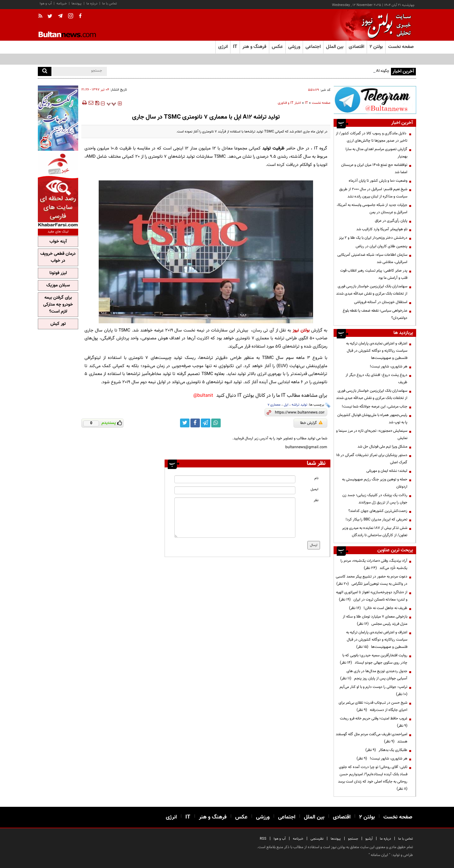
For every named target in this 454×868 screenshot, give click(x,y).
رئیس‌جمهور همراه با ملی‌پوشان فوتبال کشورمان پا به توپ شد (372, 419)
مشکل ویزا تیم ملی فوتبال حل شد (382, 447)
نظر (316, 500)
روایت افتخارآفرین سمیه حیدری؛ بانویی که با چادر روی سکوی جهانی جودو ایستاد (374, 659)
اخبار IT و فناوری (289, 103)
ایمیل (314, 489)
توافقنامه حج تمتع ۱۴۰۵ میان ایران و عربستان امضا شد (374, 169)
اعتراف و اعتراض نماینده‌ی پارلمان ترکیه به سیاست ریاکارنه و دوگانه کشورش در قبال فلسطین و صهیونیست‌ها (377, 351)
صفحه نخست (401, 47)
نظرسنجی (317, 839)
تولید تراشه (300, 405)
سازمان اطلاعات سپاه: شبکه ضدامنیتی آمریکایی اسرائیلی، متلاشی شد (372, 258)
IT (306, 103)
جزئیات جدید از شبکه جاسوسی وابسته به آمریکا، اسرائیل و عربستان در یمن (372, 209)
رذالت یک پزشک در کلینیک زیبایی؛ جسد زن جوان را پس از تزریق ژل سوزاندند (375, 499)
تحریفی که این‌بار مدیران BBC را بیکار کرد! (376, 519)
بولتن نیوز (301, 330)
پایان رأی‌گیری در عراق (391, 221)
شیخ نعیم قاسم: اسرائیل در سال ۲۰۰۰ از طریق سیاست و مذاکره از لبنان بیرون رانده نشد (373, 193)
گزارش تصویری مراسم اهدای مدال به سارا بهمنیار (376, 153)
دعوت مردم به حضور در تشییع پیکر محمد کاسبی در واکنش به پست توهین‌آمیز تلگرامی (372, 580)
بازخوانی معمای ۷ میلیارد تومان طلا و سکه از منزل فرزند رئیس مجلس (375, 620)
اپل (286, 405)
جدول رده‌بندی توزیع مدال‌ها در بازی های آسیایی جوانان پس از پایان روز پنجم (374, 675)
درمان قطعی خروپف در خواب (58, 257)
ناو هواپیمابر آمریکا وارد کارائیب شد (382, 229)
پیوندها (77, 4)
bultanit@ (203, 396)
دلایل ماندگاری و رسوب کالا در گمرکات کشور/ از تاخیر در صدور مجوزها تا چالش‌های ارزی (372, 137)
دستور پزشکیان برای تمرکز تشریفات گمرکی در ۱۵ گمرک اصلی (372, 459)
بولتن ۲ (376, 47)
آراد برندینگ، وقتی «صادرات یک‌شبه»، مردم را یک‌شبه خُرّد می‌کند (374, 564)
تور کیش (58, 324)
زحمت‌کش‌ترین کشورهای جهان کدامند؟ (378, 511)
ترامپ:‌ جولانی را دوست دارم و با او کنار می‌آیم (373, 691)
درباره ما (92, 4)
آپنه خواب (58, 242)
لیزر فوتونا (58, 273)
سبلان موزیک (58, 285)
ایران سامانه (379, 855)
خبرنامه (62, 4)
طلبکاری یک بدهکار (386, 750)
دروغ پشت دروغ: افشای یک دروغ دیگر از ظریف (376, 379)
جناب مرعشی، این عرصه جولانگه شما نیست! (375, 407)
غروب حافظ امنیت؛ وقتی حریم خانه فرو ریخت (373, 722)
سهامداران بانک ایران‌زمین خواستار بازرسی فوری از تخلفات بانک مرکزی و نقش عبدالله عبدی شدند (372, 290)
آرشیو (369, 839)
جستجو (353, 839)
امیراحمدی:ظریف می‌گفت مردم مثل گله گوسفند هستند (372, 738)
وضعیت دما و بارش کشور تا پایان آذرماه (378, 181)
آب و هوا (46, 4)
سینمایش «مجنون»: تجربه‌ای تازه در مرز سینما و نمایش (372, 434)
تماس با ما (110, 4)
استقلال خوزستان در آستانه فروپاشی (381, 302)
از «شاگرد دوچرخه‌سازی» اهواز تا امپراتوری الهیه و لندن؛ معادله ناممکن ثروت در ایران (372, 596)
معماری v (274, 405)
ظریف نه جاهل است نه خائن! (378, 608)
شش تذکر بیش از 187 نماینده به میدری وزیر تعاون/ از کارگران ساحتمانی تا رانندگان (375, 532)
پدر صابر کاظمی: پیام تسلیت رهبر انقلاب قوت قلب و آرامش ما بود (374, 274)
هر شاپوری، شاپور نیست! (389, 367)
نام (316, 478)
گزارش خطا (311, 423)
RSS (263, 839)
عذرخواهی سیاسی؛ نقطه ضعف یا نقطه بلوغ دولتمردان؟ (375, 314)
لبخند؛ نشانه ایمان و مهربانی (387, 471)
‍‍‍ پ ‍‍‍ (111, 103)
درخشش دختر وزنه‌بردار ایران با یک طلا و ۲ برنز (373, 238)
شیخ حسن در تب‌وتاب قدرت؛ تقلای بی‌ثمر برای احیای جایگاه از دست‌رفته (373, 706)
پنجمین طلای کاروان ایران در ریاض (381, 246)
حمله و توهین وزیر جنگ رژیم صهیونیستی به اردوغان (375, 483)
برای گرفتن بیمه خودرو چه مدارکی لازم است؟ (58, 305)
